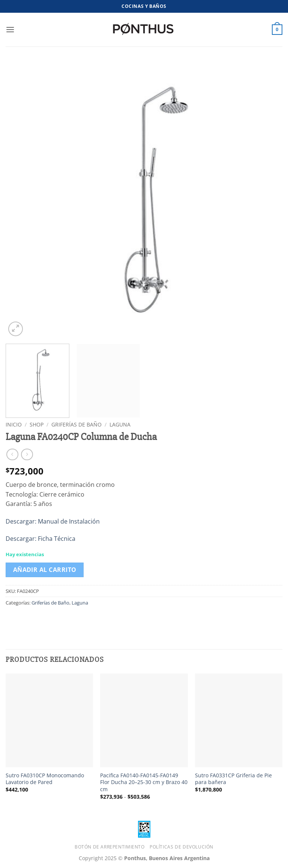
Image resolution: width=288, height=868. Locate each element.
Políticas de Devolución (181, 847)
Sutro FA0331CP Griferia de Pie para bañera (233, 779)
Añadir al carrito (45, 570)
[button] (10, 29)
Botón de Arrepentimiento (110, 847)
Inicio (14, 424)
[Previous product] (27, 454)
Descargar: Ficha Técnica (40, 539)
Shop (37, 424)
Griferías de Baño (76, 424)
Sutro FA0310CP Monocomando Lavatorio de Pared (45, 779)
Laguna (120, 424)
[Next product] (12, 454)
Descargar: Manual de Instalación (53, 521)
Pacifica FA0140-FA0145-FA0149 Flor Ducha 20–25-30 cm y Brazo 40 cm (144, 782)
